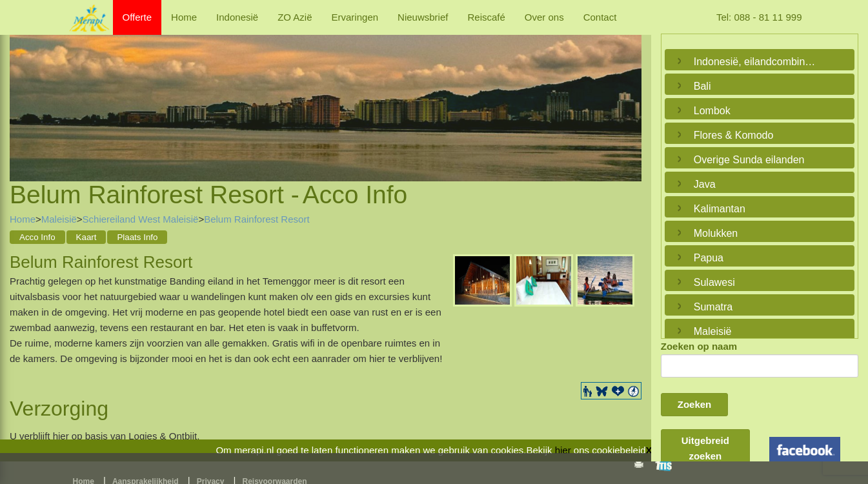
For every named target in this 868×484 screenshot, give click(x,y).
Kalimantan (720, 209)
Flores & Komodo (734, 135)
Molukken (716, 233)
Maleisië (59, 219)
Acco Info (37, 237)
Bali (702, 86)
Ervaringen (355, 17)
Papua (709, 258)
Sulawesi (714, 282)
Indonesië (237, 17)
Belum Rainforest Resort (257, 219)
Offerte (137, 17)
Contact (600, 17)
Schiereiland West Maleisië (141, 219)
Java (705, 184)
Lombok (712, 111)
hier (563, 450)
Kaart (86, 237)
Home (184, 17)
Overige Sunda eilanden (749, 160)
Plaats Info (137, 237)
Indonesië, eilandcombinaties (756, 62)
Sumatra (713, 307)
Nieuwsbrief (423, 17)
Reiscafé (486, 17)
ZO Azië (295, 17)
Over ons (544, 17)
